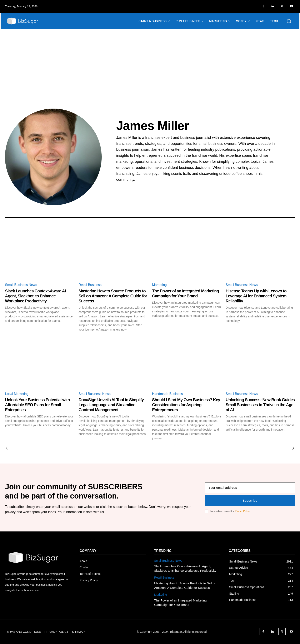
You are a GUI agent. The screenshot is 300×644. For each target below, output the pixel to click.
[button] (289, 21)
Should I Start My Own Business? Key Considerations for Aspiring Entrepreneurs (186, 405)
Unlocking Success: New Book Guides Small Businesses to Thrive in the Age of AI (260, 405)
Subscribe (250, 501)
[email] (250, 488)
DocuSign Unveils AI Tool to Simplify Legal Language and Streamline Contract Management (111, 405)
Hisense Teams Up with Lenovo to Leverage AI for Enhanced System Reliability (256, 296)
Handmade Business (167, 394)
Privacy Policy (242, 511)
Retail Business (90, 285)
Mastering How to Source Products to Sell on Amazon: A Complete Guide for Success (113, 296)
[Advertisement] (150, 61)
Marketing (159, 285)
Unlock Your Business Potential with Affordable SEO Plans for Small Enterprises (37, 405)
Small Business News (21, 285)
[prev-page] (8, 448)
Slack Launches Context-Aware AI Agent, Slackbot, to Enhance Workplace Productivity (35, 296)
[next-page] (292, 448)
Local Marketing (17, 394)
